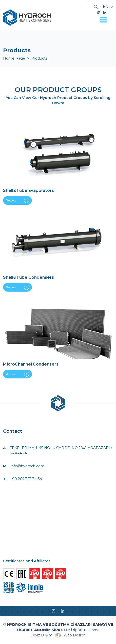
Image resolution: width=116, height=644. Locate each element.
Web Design (75, 635)
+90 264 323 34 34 (26, 479)
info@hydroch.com (27, 466)
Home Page (14, 58)
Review (17, 200)
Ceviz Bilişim (41, 635)
